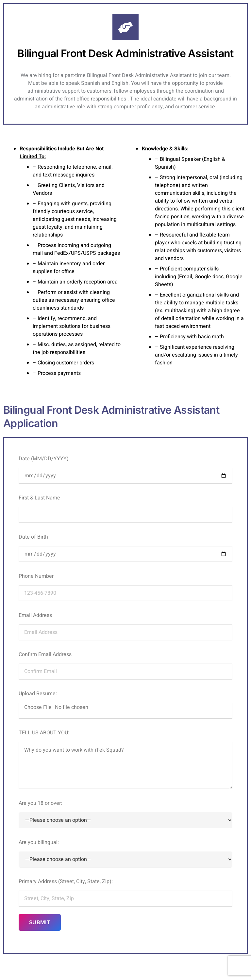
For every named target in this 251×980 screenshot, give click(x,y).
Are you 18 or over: (125, 814)
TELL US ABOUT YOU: (125, 759)
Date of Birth (125, 547)
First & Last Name (125, 508)
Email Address (125, 626)
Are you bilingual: (125, 853)
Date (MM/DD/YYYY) (125, 469)
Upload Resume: (125, 704)
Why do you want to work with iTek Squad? (125, 765)
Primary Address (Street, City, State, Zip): (125, 892)
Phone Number (125, 587)
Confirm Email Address (125, 665)
